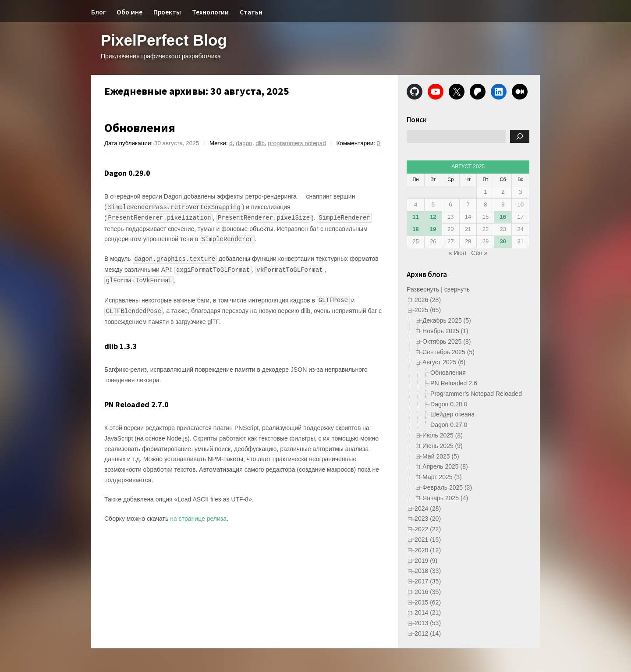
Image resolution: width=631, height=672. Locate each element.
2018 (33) (428, 571)
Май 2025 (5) (441, 456)
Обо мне (129, 12)
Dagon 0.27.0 (449, 425)
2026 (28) (428, 300)
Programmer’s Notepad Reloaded (476, 394)
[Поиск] (520, 136)
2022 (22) (428, 529)
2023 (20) (428, 519)
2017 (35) (428, 581)
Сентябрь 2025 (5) (448, 352)
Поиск (417, 120)
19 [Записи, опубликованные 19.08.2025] (433, 229)
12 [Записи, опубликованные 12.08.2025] (433, 217)
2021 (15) (428, 540)
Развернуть (423, 289)
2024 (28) (428, 508)
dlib (260, 143)
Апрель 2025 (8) (445, 466)
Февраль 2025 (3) (447, 487)
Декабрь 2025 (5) (447, 320)
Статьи (251, 12)
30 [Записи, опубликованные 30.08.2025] (503, 241)
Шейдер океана (452, 414)
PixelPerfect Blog (164, 40)
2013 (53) (428, 623)
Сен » (479, 253)
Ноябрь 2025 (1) (445, 331)
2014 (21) (428, 612)
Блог (98, 12)
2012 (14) (428, 633)
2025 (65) (428, 310)
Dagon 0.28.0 (449, 404)
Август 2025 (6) (444, 362)
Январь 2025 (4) (445, 498)
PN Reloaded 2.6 (454, 383)
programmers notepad (297, 143)
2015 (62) (428, 602)
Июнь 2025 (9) (443, 446)
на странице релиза (198, 519)
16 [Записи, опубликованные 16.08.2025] (503, 217)
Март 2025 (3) (442, 477)
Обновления (140, 128)
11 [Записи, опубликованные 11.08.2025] (415, 217)
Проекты (167, 12)
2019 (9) (426, 561)
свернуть (457, 289)
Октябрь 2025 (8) (447, 341)
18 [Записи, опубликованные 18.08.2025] (415, 229)
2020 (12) (428, 550)
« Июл (457, 253)
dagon (244, 143)
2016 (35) (428, 592)
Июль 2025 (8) (443, 435)
